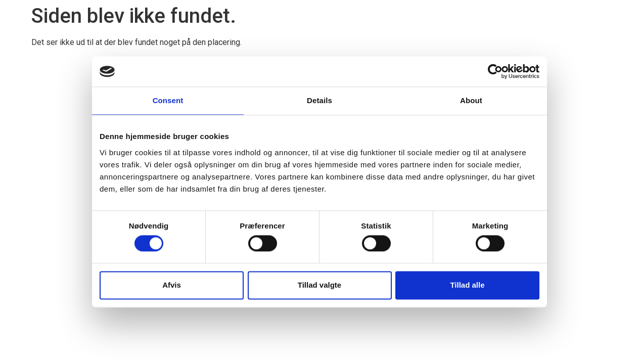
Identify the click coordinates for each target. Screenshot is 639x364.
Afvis (172, 285)
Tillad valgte (319, 285)
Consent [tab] (168, 100)
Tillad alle (467, 285)
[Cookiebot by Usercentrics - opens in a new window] (495, 71)
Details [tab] (319, 100)
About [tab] (471, 100)
